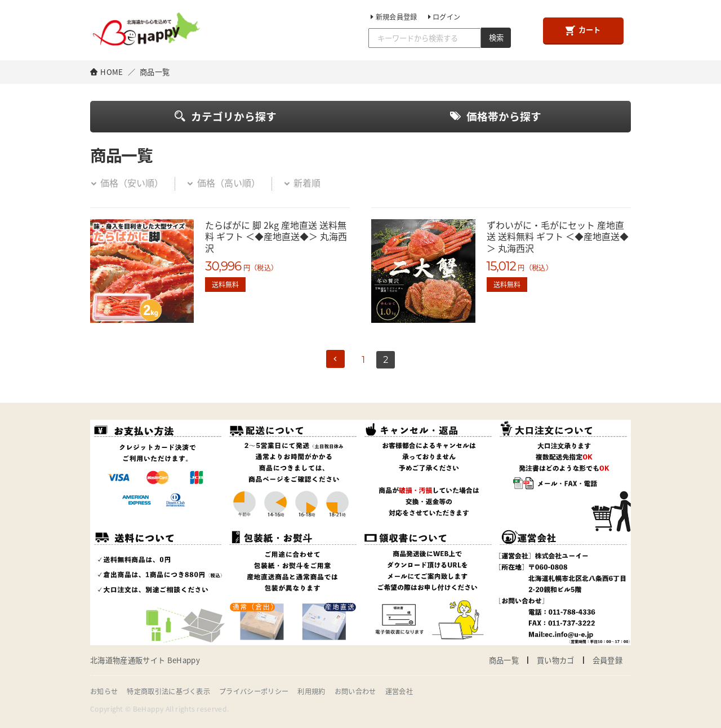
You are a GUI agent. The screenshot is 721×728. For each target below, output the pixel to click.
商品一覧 (504, 660)
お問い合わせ (355, 691)
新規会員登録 (393, 17)
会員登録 (607, 660)
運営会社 (399, 691)
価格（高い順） (223, 183)
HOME (112, 72)
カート (583, 30)
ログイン (443, 17)
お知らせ (104, 691)
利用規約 (311, 691)
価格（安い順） (127, 183)
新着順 (302, 183)
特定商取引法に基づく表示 (168, 691)
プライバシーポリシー (254, 691)
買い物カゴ (556, 660)
